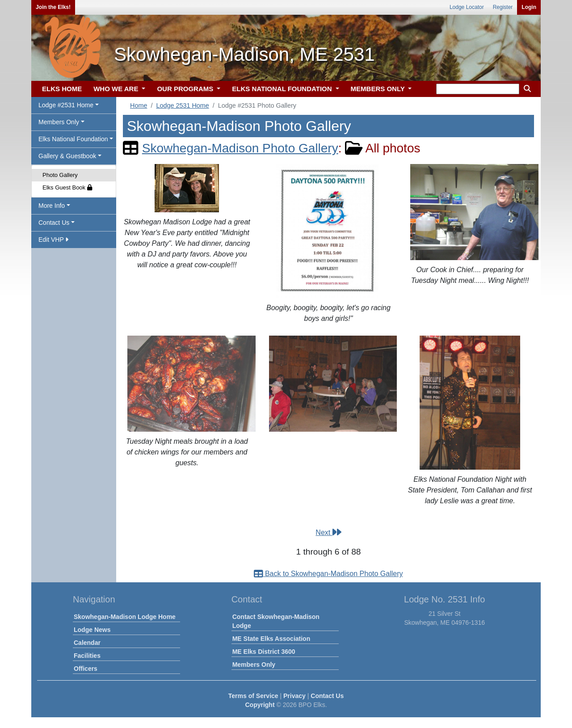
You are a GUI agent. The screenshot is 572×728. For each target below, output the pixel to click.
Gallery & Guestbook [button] (67, 156)
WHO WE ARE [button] (117, 89)
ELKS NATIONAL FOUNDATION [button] (283, 89)
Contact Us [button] (54, 223)
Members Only (254, 665)
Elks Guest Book (67, 187)
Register (503, 7)
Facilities (87, 656)
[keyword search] (478, 89)
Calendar (87, 643)
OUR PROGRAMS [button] (186, 89)
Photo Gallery (60, 175)
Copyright (260, 705)
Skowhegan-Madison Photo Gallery (240, 148)
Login (529, 7)
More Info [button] (52, 206)
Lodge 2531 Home (182, 105)
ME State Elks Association (271, 639)
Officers (86, 669)
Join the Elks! (53, 7)
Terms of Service (253, 696)
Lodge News (92, 630)
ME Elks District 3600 (264, 652)
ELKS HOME (62, 89)
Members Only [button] (59, 122)
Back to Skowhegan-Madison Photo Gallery (328, 574)
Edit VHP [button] (53, 240)
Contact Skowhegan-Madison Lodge (276, 621)
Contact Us (327, 696)
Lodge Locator (467, 7)
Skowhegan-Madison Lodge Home (125, 617)
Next (328, 532)
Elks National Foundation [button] (73, 139)
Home (139, 105)
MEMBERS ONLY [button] (379, 89)
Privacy (294, 696)
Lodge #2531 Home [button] (66, 105)
